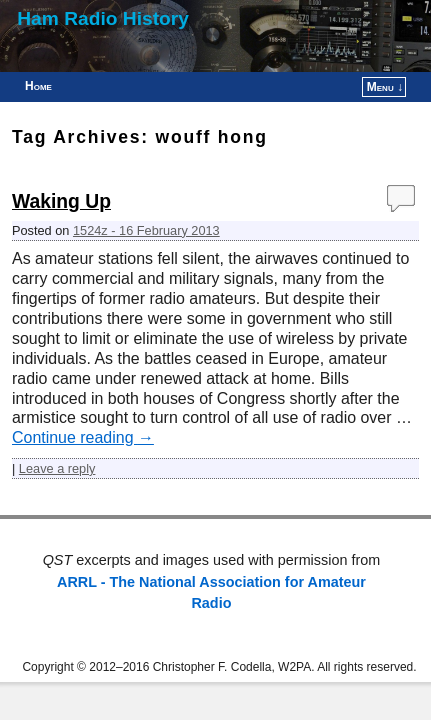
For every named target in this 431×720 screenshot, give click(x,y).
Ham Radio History (103, 18)
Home (38, 86)
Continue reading (83, 437)
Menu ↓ (385, 87)
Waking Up (61, 201)
